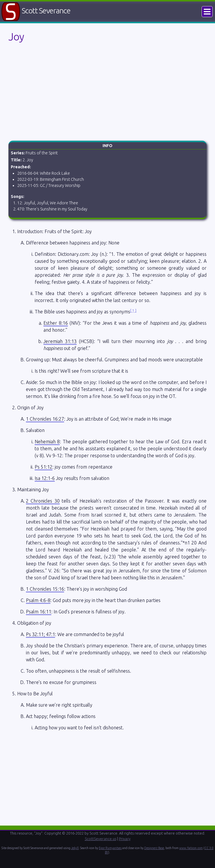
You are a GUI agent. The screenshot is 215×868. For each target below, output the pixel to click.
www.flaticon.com (191, 848)
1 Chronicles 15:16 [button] (45, 589)
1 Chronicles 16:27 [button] (45, 419)
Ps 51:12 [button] (44, 467)
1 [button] (133, 310)
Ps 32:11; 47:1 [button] (40, 634)
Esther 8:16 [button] (56, 323)
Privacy (125, 839)
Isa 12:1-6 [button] (45, 478)
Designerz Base (154, 848)
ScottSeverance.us (101, 839)
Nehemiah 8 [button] (47, 442)
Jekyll (75, 848)
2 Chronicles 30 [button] (43, 501)
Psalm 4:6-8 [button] (38, 600)
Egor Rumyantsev (110, 848)
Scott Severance (46, 11)
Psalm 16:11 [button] (39, 612)
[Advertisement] (107, 93)
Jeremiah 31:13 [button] (60, 341)
